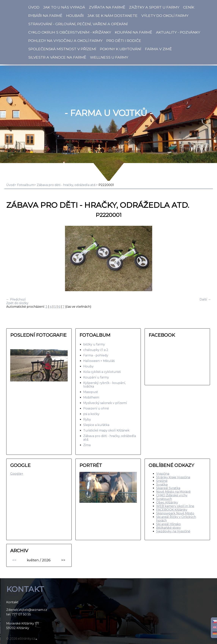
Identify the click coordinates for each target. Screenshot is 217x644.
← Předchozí (16, 299)
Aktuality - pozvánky (178, 32)
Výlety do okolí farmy (165, 16)
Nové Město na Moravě (173, 492)
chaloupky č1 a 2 (96, 350)
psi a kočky (91, 414)
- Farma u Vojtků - (109, 113)
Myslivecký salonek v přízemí (105, 403)
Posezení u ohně (96, 408)
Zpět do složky (17, 303)
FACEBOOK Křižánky (172, 510)
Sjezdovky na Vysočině (173, 531)
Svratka (162, 484)
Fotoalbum (26, 185)
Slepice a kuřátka (96, 425)
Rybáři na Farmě (45, 16)
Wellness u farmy (109, 57)
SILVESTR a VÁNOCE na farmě (57, 57)
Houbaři (75, 16)
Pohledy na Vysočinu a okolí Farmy (65, 41)
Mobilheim (91, 397)
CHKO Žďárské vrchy (172, 495)
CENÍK (189, 7)
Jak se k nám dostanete (113, 16)
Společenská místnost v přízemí (62, 49)
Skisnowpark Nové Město (175, 513)
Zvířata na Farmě (107, 7)
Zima (87, 445)
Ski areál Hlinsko (168, 524)
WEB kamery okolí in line (175, 506)
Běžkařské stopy (168, 528)
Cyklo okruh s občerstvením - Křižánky (70, 32)
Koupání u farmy (96, 377)
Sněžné (162, 481)
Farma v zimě (158, 49)
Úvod (34, 7)
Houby (88, 366)
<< (14, 560)
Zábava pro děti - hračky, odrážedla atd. (66, 185)
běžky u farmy (94, 344)
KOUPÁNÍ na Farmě (134, 32)
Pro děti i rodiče (124, 41)
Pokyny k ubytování (121, 49)
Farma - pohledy (96, 355)
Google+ (17, 474)
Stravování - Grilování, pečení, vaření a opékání (78, 24)
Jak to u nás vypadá (64, 7)
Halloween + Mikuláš (99, 361)
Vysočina (163, 474)
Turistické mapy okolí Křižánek (106, 430)
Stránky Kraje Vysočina (173, 477)
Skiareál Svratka (168, 488)
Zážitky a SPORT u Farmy (154, 7)
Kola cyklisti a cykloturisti (102, 372)
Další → (205, 299)
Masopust (91, 392)
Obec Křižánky (167, 502)
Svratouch (164, 499)
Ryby (87, 419)
